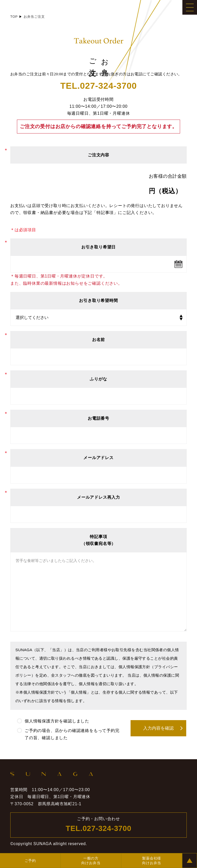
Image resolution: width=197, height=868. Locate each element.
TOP (14, 17)
